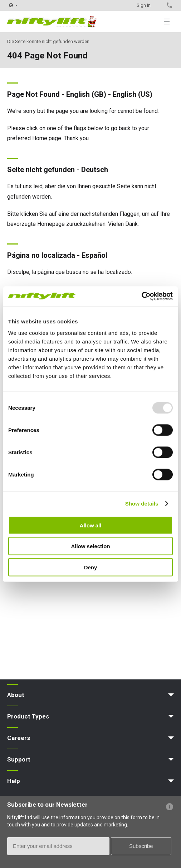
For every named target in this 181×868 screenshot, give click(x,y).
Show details (142, 504)
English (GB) (86, 94)
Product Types (28, 716)
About (16, 695)
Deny (91, 567)
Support (19, 759)
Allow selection (90, 546)
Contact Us (157, 5)
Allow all (91, 525)
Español (94, 255)
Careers (19, 738)
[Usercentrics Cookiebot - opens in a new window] (141, 296)
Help (14, 781)
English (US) (133, 94)
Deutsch (95, 170)
